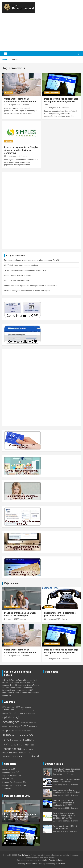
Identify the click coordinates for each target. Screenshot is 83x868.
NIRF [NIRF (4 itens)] (27, 745)
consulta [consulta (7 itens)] (21, 713)
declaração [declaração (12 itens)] (15, 717)
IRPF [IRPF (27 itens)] (6, 744)
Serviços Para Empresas (12, 782)
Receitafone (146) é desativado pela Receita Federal (66, 781)
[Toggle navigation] (6, 54)
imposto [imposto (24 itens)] (8, 735)
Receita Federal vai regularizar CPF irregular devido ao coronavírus (31, 286)
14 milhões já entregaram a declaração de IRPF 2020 (25, 270)
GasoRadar (43, 860)
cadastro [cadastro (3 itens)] (27, 710)
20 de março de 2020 (52, 108)
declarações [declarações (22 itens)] (11, 722)
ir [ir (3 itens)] (34, 740)
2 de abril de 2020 (11, 619)
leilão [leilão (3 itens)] (23, 745)
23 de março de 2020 (52, 619)
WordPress (60, 864)
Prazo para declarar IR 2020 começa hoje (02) (65, 827)
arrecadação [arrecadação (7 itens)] (8, 710)
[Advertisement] (43, 31)
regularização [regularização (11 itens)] (10, 753)
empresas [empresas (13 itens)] (8, 730)
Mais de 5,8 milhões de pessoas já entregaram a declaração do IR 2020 (61, 102)
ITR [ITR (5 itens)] (19, 745)
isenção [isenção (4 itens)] (13, 745)
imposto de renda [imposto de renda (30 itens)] (18, 737)
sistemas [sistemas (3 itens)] (26, 757)
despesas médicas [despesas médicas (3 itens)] (8, 727)
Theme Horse (31, 864)
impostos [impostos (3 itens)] (15, 740)
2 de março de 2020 (61, 831)
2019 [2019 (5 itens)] (18, 707)
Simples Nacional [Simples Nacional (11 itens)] (12, 757)
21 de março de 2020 (12, 105)
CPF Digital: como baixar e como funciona (21, 265)
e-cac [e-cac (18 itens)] (25, 726)
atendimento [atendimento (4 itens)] (19, 710)
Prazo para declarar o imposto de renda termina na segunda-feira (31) (32, 260)
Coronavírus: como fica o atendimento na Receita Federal (66, 791)
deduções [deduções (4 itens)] (24, 722)
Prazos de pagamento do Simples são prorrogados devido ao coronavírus (21, 150)
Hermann (25, 105)
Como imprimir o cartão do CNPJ (18, 275)
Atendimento (8, 769)
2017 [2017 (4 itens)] (9, 707)
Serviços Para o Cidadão (12, 785)
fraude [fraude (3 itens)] (29, 731)
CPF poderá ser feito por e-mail (17, 280)
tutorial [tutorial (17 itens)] (34, 756)
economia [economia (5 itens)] (33, 727)
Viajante (6, 789)
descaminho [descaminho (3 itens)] (32, 723)
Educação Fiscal (9, 772)
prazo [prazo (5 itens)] (32, 745)
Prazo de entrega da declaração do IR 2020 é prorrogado (27, 291)
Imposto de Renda (52, 93)
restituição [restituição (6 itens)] (23, 753)
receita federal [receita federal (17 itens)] (12, 749)
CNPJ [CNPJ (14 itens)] (12, 713)
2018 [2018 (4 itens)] (14, 707)
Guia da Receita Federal (27, 855)
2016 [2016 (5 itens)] (4, 707)
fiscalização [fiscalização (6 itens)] (21, 730)
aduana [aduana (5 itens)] (28, 707)
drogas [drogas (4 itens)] (17, 727)
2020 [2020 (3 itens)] (23, 707)
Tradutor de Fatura (56, 860)
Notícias (9, 93)
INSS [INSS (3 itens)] (20, 740)
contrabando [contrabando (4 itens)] (30, 714)
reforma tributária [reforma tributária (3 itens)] (28, 749)
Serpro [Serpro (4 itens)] (31, 753)
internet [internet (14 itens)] (27, 740)
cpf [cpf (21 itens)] (5, 717)
